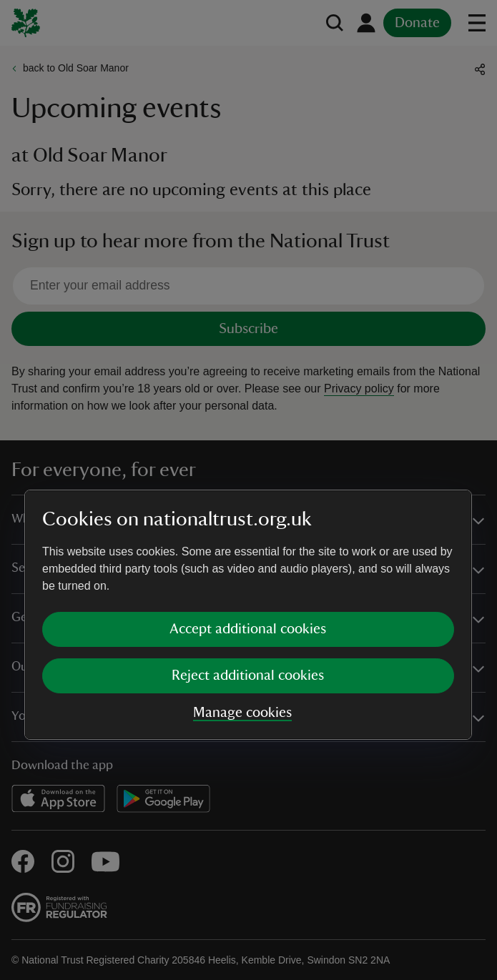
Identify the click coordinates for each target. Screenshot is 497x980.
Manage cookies (242, 588)
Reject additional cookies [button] (248, 550)
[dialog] (248, 490)
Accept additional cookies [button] (248, 504)
